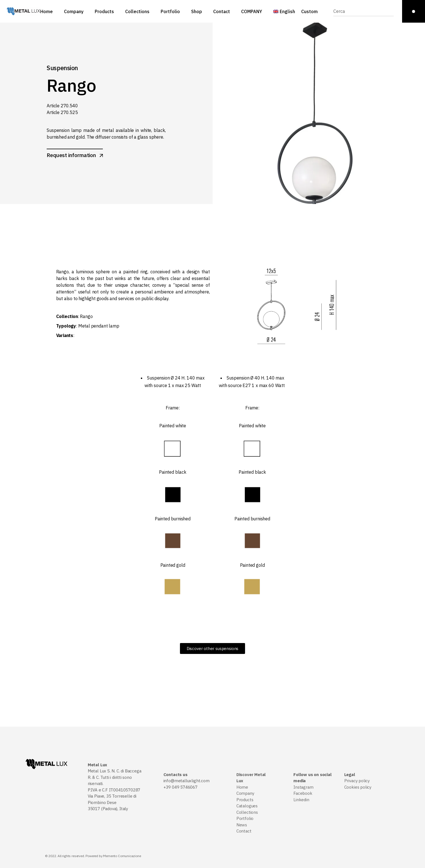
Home (242, 787)
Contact (244, 831)
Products (245, 800)
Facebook (303, 793)
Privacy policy (357, 781)
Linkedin (301, 800)
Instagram (303, 787)
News (242, 825)
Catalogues (247, 806)
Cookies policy (358, 787)
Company (245, 793)
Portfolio (245, 818)
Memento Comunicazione (122, 856)
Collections (247, 812)
